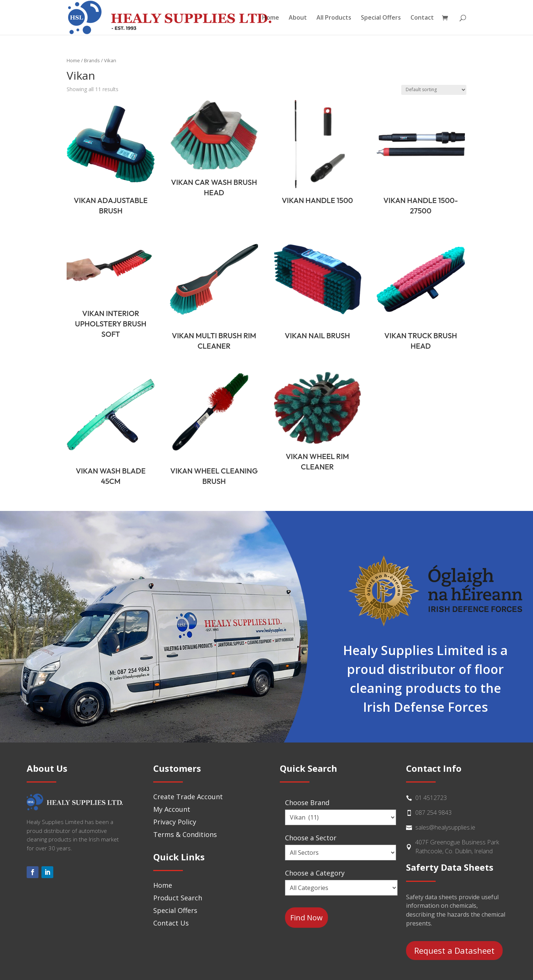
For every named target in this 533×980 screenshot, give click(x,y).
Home (271, 18)
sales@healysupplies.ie (445, 827)
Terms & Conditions (185, 834)
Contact (422, 18)
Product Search (178, 898)
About (298, 18)
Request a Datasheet (454, 950)
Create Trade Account (188, 797)
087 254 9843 (433, 813)
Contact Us (171, 923)
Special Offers (381, 18)
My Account (172, 809)
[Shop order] (434, 90)
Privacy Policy (175, 822)
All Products (334, 18)
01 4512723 (431, 798)
